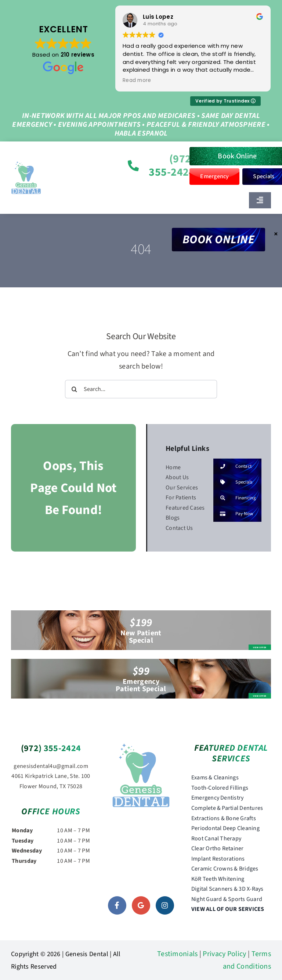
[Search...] (141, 389)
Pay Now (233, 514)
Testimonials (178, 954)
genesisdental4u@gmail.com (51, 766)
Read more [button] (137, 80)
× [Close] (276, 234)
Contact (232, 466)
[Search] (74, 389)
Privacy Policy (224, 954)
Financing (235, 498)
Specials (233, 482)
